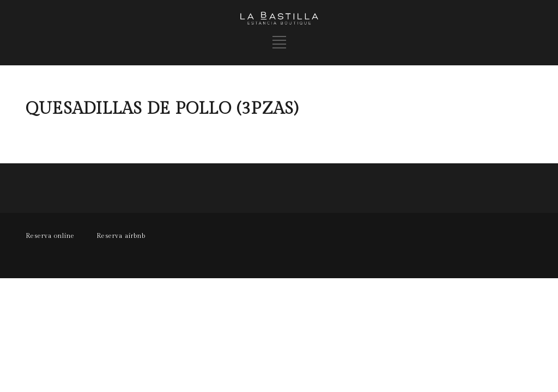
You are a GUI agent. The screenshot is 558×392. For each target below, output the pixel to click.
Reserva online (50, 236)
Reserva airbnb (121, 236)
